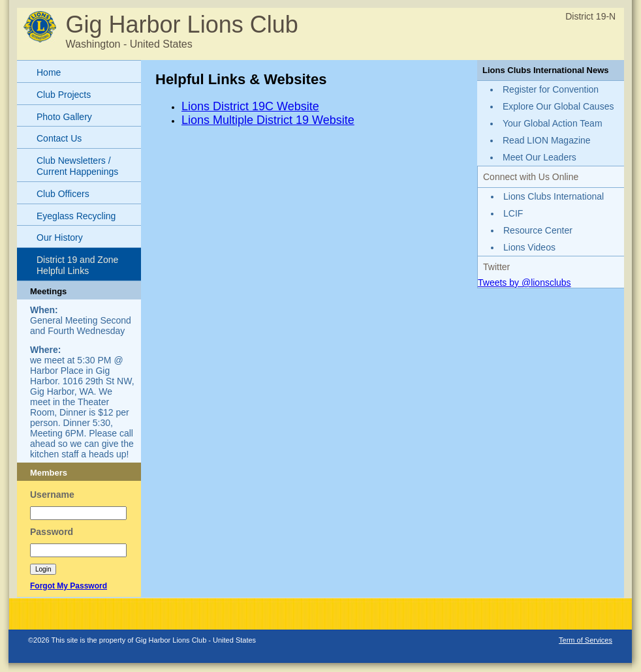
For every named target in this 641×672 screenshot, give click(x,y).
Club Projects (64, 95)
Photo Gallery (64, 117)
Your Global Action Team (553, 123)
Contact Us (59, 138)
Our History (60, 237)
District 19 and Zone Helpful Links (77, 265)
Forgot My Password (69, 586)
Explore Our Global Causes (558, 106)
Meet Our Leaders (539, 157)
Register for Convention (551, 89)
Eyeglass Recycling (76, 216)
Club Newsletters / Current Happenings (77, 166)
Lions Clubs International (554, 196)
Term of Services (586, 640)
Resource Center (538, 230)
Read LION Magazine (547, 140)
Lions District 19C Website (250, 106)
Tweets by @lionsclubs (524, 283)
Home (49, 72)
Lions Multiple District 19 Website (268, 120)
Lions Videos (529, 247)
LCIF (513, 213)
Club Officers (63, 194)
